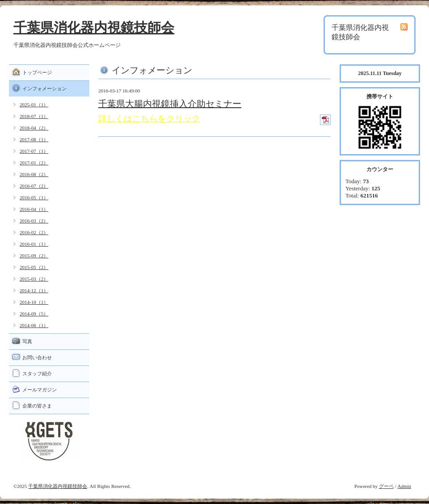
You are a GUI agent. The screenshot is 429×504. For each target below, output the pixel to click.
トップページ (37, 72)
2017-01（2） (34, 163)
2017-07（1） (34, 151)
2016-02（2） (34, 232)
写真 (27, 341)
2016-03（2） (34, 221)
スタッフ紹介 (37, 374)
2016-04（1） (34, 209)
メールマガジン (40, 390)
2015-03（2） (34, 279)
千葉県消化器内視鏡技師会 (94, 27)
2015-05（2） (34, 267)
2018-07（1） (34, 116)
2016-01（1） (34, 244)
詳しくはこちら (128, 119)
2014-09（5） (34, 314)
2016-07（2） (34, 186)
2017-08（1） (34, 139)
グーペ (386, 486)
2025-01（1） (34, 105)
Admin (404, 486)
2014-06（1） (34, 325)
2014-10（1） (34, 302)
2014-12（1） (34, 290)
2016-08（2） (34, 174)
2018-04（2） (34, 128)
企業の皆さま (37, 406)
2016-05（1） (34, 197)
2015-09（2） (34, 256)
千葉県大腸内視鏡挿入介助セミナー (170, 104)
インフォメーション (44, 88)
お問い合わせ (37, 357)
